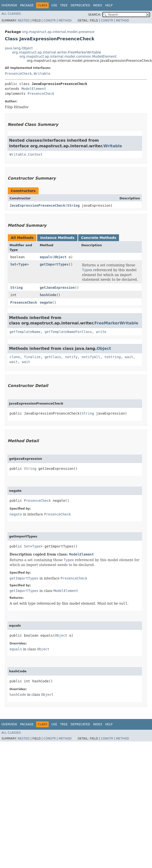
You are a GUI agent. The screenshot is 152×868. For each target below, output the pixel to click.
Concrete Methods (99, 238)
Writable (42, 74)
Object (60, 257)
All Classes (11, 14)
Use (54, 5)
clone (15, 357)
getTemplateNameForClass (68, 332)
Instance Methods (57, 238)
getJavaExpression (57, 288)
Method (65, 21)
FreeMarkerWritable (116, 323)
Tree (64, 5)
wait (129, 357)
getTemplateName (25, 332)
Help (109, 5)
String (73, 205)
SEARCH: (95, 15)
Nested (23, 21)
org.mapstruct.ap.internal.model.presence (58, 32)
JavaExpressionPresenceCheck (37, 205)
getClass (53, 357)
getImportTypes (54, 264)
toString (113, 357)
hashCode (48, 295)
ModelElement (34, 89)
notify (71, 357)
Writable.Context (26, 154)
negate (46, 302)
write (101, 332)
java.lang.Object (19, 48)
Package (27, 5)
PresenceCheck (18, 74)
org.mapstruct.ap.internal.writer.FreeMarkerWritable (57, 52)
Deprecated (80, 5)
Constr (50, 21)
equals (46, 257)
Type (23, 264)
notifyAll (91, 357)
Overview (9, 5)
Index (98, 5)
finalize (32, 357)
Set (13, 264)
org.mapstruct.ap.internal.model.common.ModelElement (68, 56)
